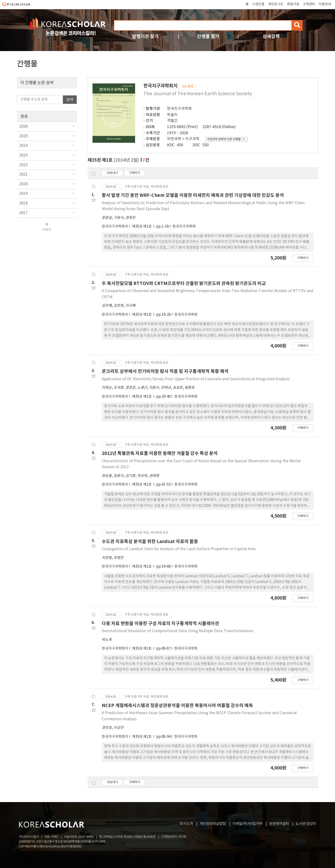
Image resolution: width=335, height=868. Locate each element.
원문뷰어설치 (279, 824)
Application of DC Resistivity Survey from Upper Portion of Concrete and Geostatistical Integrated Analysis (196, 379)
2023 (23, 155)
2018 (23, 203)
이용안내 (325, 4)
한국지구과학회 (179, 109)
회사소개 (186, 824)
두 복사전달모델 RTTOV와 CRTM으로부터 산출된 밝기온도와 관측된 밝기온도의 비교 (184, 283)
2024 (23, 146)
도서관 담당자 (306, 824)
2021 (23, 174)
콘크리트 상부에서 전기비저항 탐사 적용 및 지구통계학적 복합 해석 (165, 371)
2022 (23, 165)
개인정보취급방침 (213, 824)
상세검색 (271, 37)
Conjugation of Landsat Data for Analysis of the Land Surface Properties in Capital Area (179, 549)
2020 (23, 184)
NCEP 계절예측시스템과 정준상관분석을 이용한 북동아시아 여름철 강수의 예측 (177, 706)
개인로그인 (276, 4)
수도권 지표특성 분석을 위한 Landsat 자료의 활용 (150, 542)
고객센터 (309, 4)
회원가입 (293, 4)
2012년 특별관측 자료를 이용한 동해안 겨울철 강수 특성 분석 (160, 453)
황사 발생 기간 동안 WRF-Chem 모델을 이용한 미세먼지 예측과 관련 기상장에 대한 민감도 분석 (193, 195)
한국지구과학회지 (115, 227)
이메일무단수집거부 (247, 824)
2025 (23, 136)
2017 (23, 213)
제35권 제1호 (142, 227)
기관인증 (258, 4)
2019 (23, 194)
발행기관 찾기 (145, 37)
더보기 (47, 227)
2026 (23, 126)
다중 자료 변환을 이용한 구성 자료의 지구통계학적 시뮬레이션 (160, 624)
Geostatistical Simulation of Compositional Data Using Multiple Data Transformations (178, 631)
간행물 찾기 (208, 37)
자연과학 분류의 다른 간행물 (226, 139)
